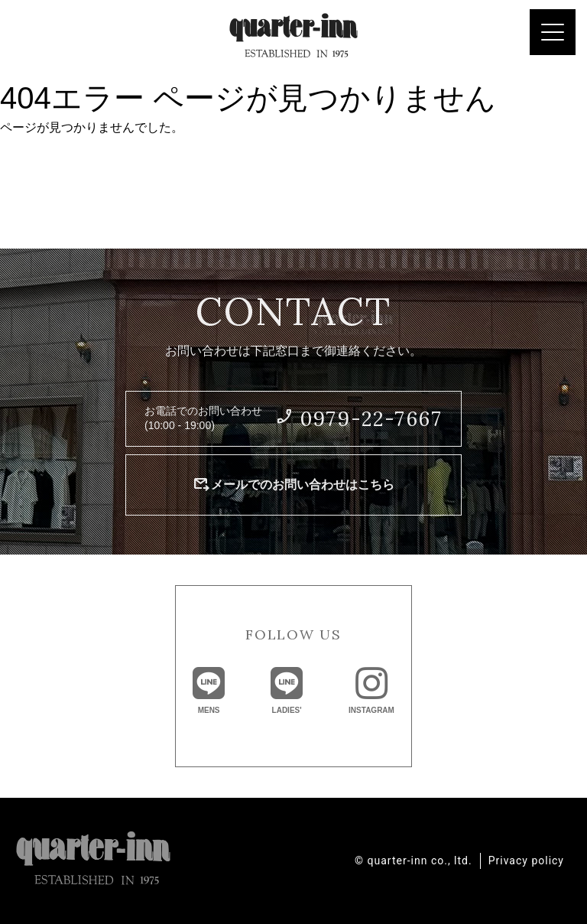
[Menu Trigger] (553, 32)
